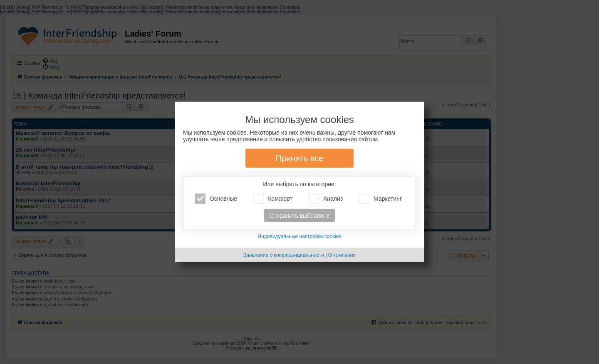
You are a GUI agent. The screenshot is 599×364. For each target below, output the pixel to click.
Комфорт (273, 199)
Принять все (299, 158)
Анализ (326, 199)
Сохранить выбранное (299, 216)
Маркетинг (380, 199)
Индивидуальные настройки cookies (300, 236)
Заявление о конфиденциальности (284, 255)
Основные (216, 199)
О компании (342, 255)
